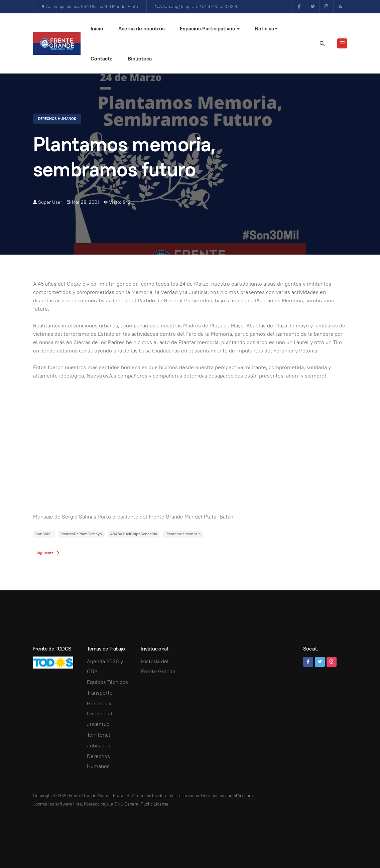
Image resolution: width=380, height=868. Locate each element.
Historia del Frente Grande (158, 666)
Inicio (97, 29)
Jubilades (99, 746)
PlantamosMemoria (183, 534)
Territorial (99, 735)
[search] (322, 43)
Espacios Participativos (210, 29)
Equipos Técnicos (107, 682)
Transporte (100, 693)
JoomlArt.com (239, 796)
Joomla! (41, 804)
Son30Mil (44, 534)
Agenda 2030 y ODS (105, 666)
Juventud (98, 724)
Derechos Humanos (57, 119)
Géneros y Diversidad (100, 708)
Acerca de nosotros (142, 29)
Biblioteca (140, 59)
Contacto (102, 59)
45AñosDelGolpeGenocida (134, 534)
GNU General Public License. (142, 804)
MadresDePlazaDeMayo (81, 534)
